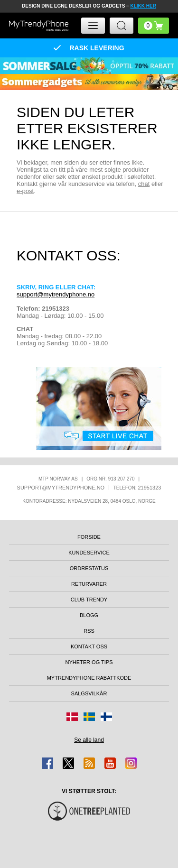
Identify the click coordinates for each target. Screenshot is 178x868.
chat (144, 184)
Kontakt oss (89, 646)
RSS (89, 631)
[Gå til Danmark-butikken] (72, 717)
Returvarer (89, 584)
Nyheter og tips (89, 662)
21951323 (149, 488)
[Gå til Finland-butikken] (106, 717)
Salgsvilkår (89, 693)
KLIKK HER (143, 6)
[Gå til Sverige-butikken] (89, 717)
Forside (89, 537)
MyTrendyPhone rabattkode (89, 678)
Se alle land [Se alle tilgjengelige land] (89, 740)
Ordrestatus (89, 568)
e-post (25, 191)
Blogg (89, 615)
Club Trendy (89, 600)
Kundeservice (89, 553)
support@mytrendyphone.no (56, 294)
